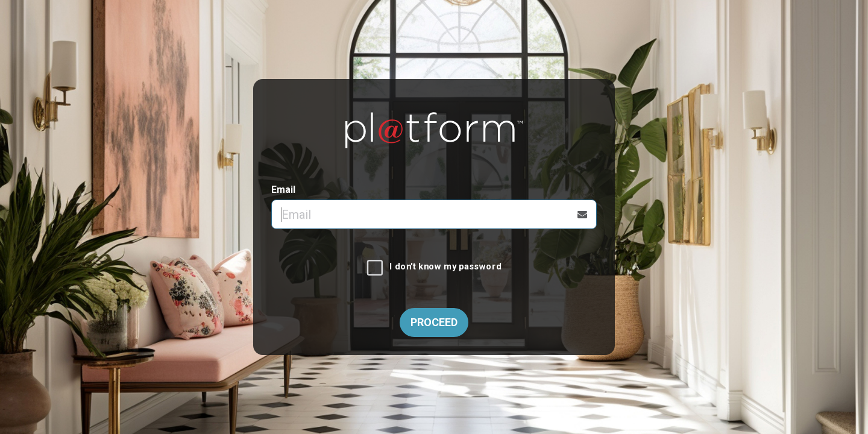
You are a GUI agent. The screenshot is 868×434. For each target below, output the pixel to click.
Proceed (434, 322)
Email (283, 190)
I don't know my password (445, 267)
